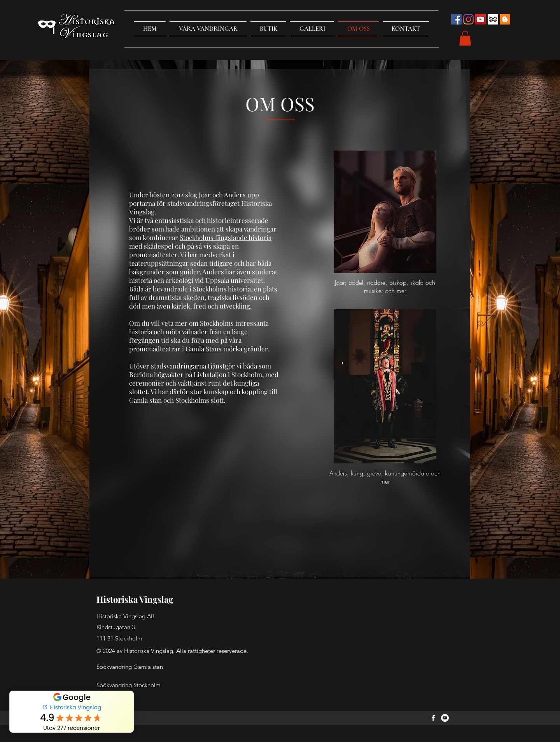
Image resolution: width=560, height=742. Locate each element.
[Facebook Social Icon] (456, 19)
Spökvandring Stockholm (129, 685)
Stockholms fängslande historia (226, 237)
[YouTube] (445, 718)
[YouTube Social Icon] (480, 19)
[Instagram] (468, 19)
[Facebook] (433, 718)
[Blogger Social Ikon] (505, 19)
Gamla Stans (204, 349)
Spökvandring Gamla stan (130, 667)
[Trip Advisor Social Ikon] (493, 19)
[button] (208, 29)
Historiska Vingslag (135, 599)
